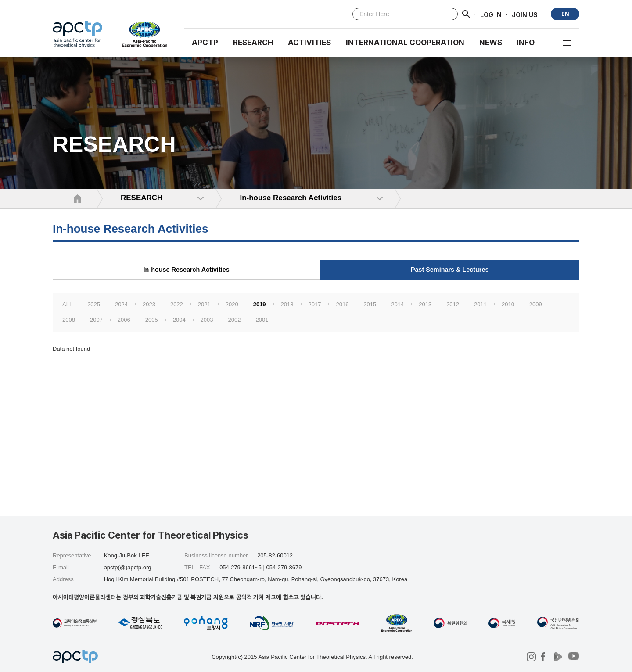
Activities (309, 43)
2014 (397, 304)
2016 (342, 304)
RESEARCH (253, 43)
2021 (204, 304)
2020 (232, 304)
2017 (315, 304)
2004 (179, 320)
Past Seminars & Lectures (450, 270)
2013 (425, 304)
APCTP (205, 43)
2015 (370, 304)
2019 (260, 304)
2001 (262, 320)
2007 (96, 320)
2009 (536, 304)
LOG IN (491, 14)
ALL (67, 304)
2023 (149, 304)
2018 (287, 304)
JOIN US (525, 14)
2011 (480, 304)
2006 (124, 320)
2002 (235, 320)
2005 (152, 320)
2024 (121, 304)
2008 (69, 320)
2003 (207, 320)
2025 (94, 304)
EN (565, 14)
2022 (177, 304)
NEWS (491, 43)
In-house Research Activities (187, 270)
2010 (508, 304)
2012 (453, 304)
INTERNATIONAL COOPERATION (405, 43)
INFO (526, 43)
